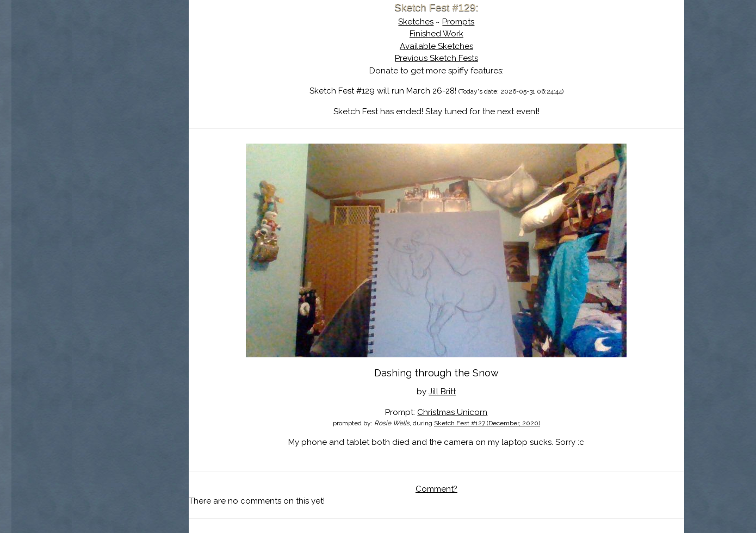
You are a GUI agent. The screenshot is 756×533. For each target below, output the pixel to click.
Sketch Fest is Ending (153, 61)
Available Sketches (459, 46)
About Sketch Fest (153, 78)
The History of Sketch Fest (153, 95)
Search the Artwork (153, 111)
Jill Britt (466, 392)
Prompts (482, 22)
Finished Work (459, 34)
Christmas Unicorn (476, 412)
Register (176, 128)
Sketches (439, 22)
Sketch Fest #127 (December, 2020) (510, 423)
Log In (127, 128)
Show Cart (137, 142)
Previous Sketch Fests (459, 58)
